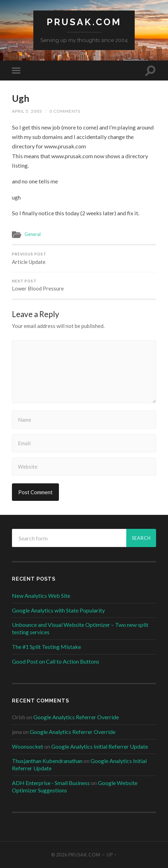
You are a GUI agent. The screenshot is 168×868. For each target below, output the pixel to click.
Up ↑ (112, 855)
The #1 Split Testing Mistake (46, 647)
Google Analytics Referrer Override (76, 717)
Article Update (84, 258)
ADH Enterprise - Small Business (51, 783)
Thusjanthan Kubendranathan (47, 761)
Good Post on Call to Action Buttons (56, 661)
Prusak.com (84, 22)
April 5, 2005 (27, 111)
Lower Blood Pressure (84, 285)
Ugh (21, 98)
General (33, 234)
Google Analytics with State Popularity (58, 610)
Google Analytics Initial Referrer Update (100, 746)
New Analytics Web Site (41, 596)
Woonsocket (28, 746)
